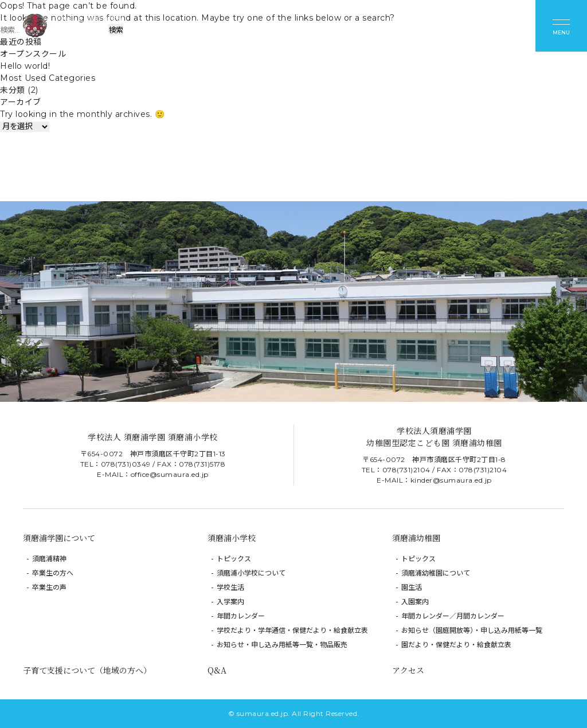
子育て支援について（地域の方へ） (87, 670)
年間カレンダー (241, 616)
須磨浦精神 (49, 559)
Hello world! (25, 66)
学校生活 (230, 587)
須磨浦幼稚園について (436, 573)
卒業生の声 (49, 587)
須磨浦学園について (59, 538)
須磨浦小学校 (232, 538)
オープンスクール (33, 54)
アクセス (408, 670)
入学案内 (230, 602)
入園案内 (415, 602)
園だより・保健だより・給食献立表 (456, 645)
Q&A (217, 670)
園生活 (412, 587)
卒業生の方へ (53, 573)
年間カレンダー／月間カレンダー (453, 616)
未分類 (13, 90)
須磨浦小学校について (251, 573)
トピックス (234, 559)
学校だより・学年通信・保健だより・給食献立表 (292, 630)
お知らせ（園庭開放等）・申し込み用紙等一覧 (472, 630)
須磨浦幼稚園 (416, 538)
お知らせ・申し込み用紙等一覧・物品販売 (282, 645)
